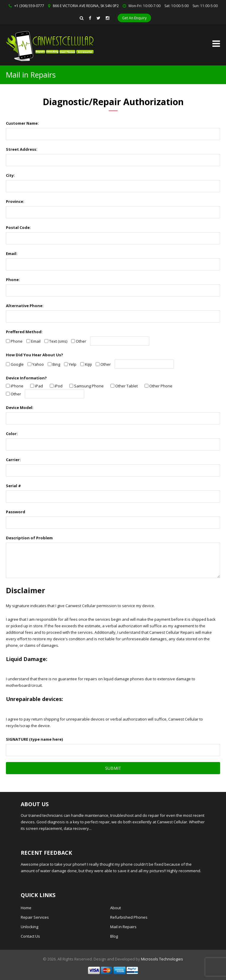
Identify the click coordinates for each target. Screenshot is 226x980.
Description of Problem (29, 538)
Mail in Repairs (123, 927)
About (116, 908)
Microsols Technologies (162, 959)
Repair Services (35, 917)
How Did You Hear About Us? (35, 355)
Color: (12, 434)
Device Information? (26, 378)
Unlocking (29, 927)
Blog (114, 936)
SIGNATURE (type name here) (34, 739)
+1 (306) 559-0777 (29, 6)
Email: (12, 254)
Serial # (13, 486)
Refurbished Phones (129, 917)
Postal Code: (18, 227)
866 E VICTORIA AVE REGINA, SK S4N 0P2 (86, 6)
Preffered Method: (24, 332)
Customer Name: (22, 123)
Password (16, 512)
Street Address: (22, 149)
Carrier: (13, 460)
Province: (15, 201)
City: (10, 175)
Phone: (13, 280)
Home (26, 908)
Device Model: (20, 408)
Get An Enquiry (134, 18)
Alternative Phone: (25, 306)
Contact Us (30, 936)
